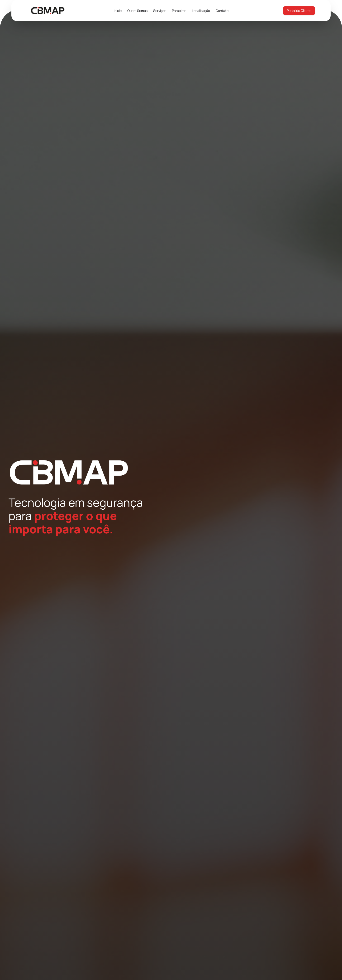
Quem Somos (137, 11)
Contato (222, 11)
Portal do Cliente (299, 11)
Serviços (160, 11)
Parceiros (179, 11)
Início (118, 11)
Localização (201, 11)
